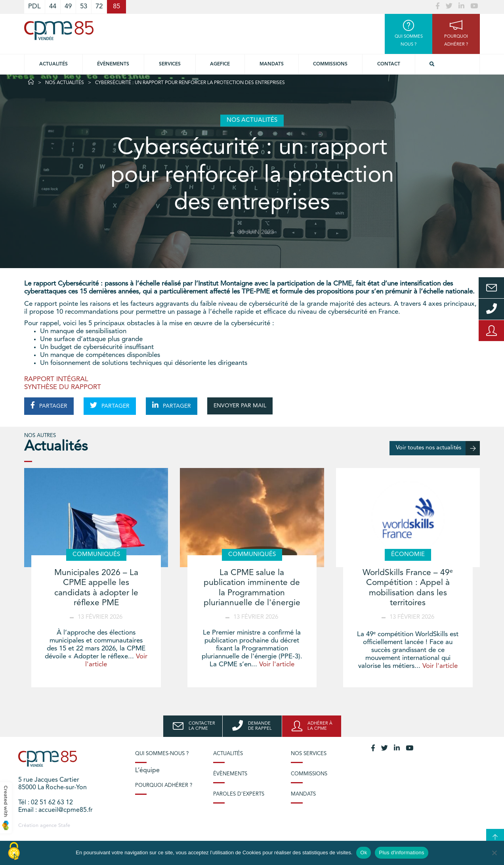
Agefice (220, 64)
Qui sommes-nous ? (162, 754)
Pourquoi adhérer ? (164, 785)
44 (53, 7)
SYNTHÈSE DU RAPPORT (63, 387)
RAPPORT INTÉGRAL (56, 379)
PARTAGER (49, 405)
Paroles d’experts (239, 794)
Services (170, 64)
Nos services (309, 754)
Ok (364, 853)
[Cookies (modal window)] (14, 852)
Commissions (330, 64)
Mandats (272, 64)
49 (68, 7)
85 (116, 7)
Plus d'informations (401, 853)
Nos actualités (65, 83)
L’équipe (147, 771)
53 (84, 7)
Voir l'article (277, 665)
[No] (494, 853)
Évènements (113, 64)
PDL (34, 7)
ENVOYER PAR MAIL (240, 406)
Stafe (64, 826)
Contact (389, 64)
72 (99, 7)
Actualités (53, 64)
